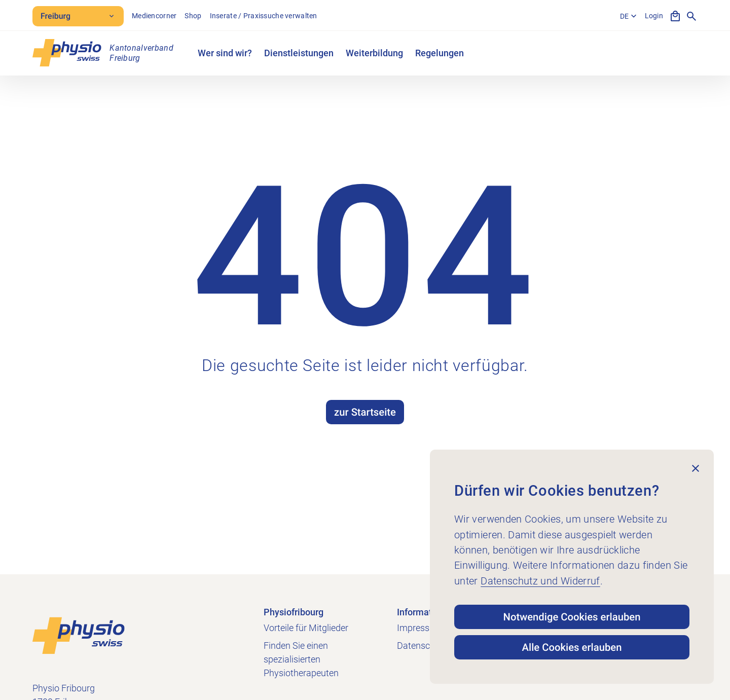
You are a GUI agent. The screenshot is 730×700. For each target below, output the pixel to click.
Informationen (426, 612)
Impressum (420, 628)
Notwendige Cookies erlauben (572, 617)
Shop (193, 16)
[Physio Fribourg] (103, 53)
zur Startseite (365, 412)
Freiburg (78, 16)
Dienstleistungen (299, 53)
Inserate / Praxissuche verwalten (264, 16)
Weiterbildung (374, 53)
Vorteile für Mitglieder (306, 628)
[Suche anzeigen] (691, 16)
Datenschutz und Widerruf (540, 581)
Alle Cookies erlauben (572, 647)
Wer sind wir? (225, 53)
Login (654, 16)
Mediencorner (154, 16)
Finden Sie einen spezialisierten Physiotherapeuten (301, 659)
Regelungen (440, 53)
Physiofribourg (294, 612)
